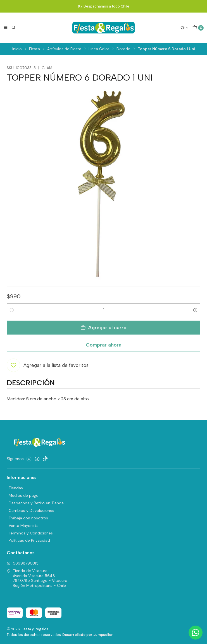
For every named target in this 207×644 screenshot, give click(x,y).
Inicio (17, 49)
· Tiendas (15, 488)
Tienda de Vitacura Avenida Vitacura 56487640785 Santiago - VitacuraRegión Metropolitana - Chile (37, 578)
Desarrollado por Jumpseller (88, 635)
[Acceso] (185, 28)
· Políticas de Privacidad (28, 540)
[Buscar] (13, 28)
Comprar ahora (104, 345)
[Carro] (198, 28)
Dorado (123, 49)
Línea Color (99, 49)
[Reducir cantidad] (12, 310)
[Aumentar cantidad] (195, 310)
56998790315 (23, 563)
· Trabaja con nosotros (27, 518)
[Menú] (6, 28)
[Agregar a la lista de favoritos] (48, 365)
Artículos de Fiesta (64, 49)
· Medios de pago (23, 495)
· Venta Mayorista (23, 526)
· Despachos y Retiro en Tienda (35, 503)
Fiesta (34, 49)
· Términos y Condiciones (30, 533)
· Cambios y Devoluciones (30, 510)
